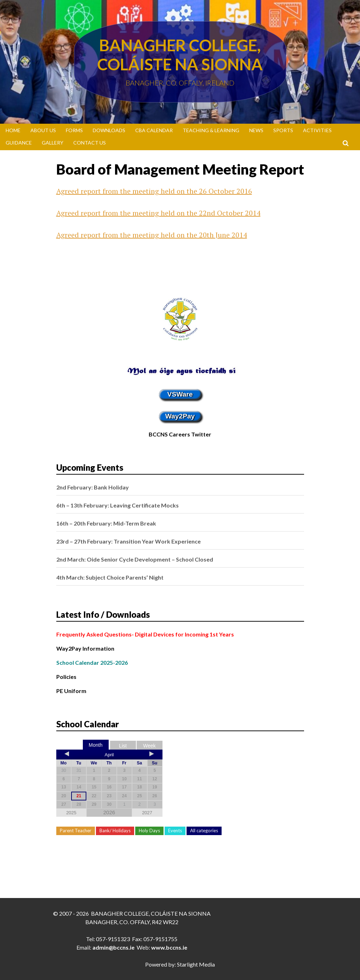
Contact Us (90, 143)
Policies (66, 677)
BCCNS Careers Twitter (180, 434)
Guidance (19, 143)
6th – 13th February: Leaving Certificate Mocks (118, 505)
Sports (283, 130)
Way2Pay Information (85, 648)
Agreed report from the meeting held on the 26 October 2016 (154, 191)
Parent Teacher (76, 831)
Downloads (109, 130)
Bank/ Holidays (115, 831)
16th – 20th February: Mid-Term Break (106, 523)
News (256, 130)
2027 (147, 813)
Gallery (53, 143)
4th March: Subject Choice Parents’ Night (110, 577)
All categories (204, 831)
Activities (317, 130)
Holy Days (149, 831)
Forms (74, 130)
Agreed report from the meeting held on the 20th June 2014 (152, 235)
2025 (71, 813)
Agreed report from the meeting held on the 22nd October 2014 (158, 213)
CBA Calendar (154, 130)
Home (13, 130)
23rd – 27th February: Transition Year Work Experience (128, 541)
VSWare (180, 394)
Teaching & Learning (211, 130)
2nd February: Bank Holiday (93, 487)
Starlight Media (196, 964)
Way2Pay (180, 416)
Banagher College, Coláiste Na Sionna (180, 55)
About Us (43, 130)
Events (175, 831)
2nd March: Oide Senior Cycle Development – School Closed (135, 559)
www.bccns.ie (169, 947)
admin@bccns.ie (113, 947)
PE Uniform (71, 691)
